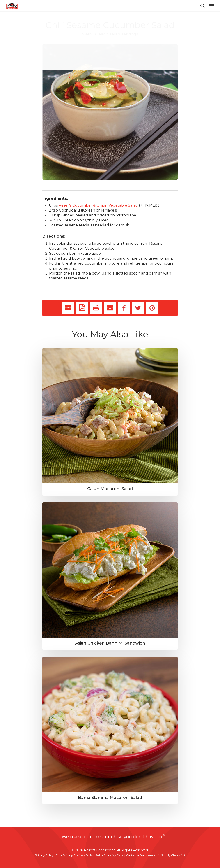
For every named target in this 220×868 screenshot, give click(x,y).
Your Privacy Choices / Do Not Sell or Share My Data (90, 855)
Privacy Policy (44, 855)
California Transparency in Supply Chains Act (156, 855)
